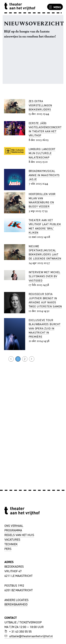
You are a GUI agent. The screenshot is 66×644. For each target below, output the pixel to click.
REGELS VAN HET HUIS (19, 535)
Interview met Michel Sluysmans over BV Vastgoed (45, 276)
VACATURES (12, 540)
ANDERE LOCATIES (16, 600)
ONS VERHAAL (14, 526)
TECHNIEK (11, 544)
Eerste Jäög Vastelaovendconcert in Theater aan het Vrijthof (45, 129)
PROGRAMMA (13, 530)
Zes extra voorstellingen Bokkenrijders (40, 105)
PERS (8, 549)
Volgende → (32, 359)
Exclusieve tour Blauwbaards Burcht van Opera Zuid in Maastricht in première (45, 328)
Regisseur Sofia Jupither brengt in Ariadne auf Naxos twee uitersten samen (45, 300)
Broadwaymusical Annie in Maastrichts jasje (44, 175)
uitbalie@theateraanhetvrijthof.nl (29, 636)
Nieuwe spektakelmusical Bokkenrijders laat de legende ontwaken (45, 252)
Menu (55, 7)
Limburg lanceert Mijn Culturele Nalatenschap (42, 153)
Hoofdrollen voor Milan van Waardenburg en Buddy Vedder (42, 200)
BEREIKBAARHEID (16, 604)
